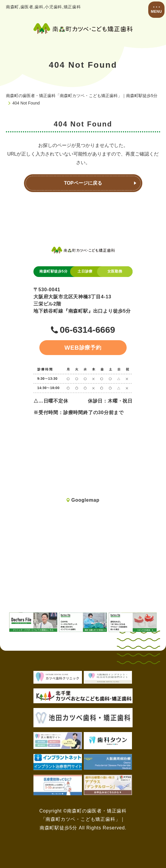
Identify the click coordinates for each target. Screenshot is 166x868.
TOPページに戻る (83, 183)
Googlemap (85, 500)
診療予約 (83, 348)
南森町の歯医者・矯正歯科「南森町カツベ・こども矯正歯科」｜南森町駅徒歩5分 (82, 96)
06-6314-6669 (87, 330)
